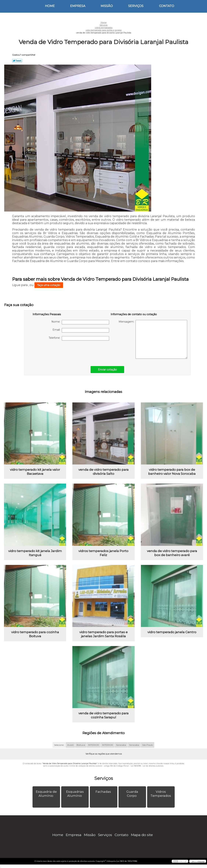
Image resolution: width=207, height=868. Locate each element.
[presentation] (56, 351)
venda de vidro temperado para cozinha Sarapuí (103, 715)
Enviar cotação (107, 370)
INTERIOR (94, 745)
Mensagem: (153, 339)
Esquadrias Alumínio (75, 794)
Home (50, 6)
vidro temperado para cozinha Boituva (35, 634)
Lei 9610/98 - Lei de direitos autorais (147, 766)
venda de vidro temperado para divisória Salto (103, 472)
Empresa (78, 6)
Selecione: (59, 745)
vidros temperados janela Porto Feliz (103, 553)
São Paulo (147, 745)
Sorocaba (121, 745)
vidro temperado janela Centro (172, 632)
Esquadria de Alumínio (46, 794)
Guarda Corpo (132, 794)
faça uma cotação (49, 285)
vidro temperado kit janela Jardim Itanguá (35, 553)
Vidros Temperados (161, 794)
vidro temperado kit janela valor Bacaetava (35, 472)
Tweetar (17, 61)
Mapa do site (142, 835)
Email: (81, 330)
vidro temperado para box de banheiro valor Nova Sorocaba (172, 472)
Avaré (70, 745)
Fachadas (104, 792)
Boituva (81, 745)
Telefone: (79, 338)
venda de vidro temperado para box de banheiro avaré (172, 553)
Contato (167, 6)
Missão (107, 6)
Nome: (80, 322)
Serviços (136, 6)
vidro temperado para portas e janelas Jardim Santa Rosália (103, 634)
